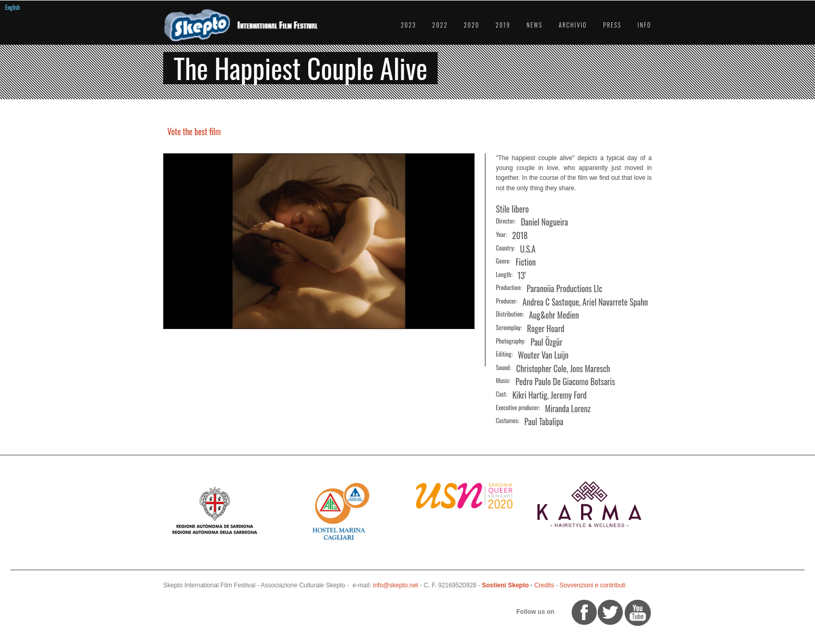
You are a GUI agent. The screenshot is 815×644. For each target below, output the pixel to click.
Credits (544, 585)
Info (645, 25)
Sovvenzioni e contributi (593, 585)
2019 (503, 25)
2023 (409, 25)
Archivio (573, 25)
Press (612, 25)
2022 (440, 25)
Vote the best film (194, 132)
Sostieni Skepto (505, 585)
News (535, 25)
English (12, 7)
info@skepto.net (396, 585)
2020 (472, 25)
